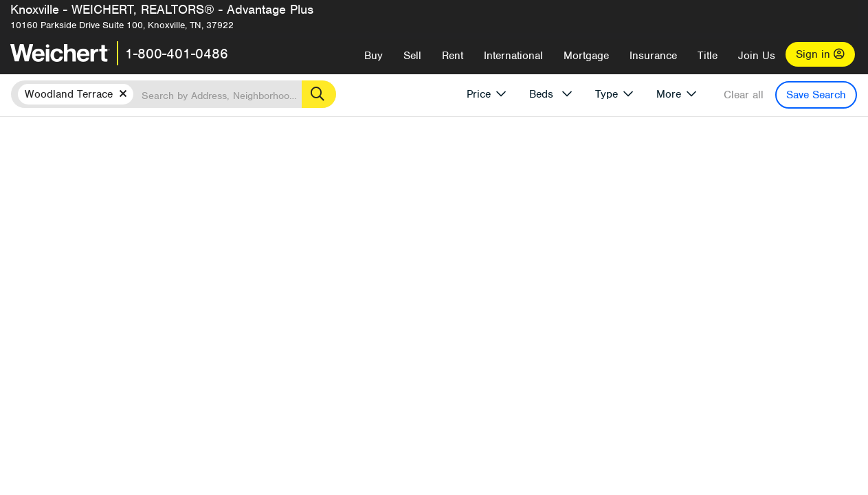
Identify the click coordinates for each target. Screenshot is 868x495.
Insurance (653, 56)
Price (479, 94)
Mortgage (586, 56)
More (669, 94)
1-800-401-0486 (177, 54)
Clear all (744, 95)
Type (607, 94)
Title (708, 56)
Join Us (757, 56)
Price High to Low (515, 198)
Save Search (816, 95)
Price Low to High (608, 198)
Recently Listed (429, 198)
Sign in (820, 54)
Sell (412, 56)
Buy (374, 56)
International (513, 56)
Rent (453, 56)
